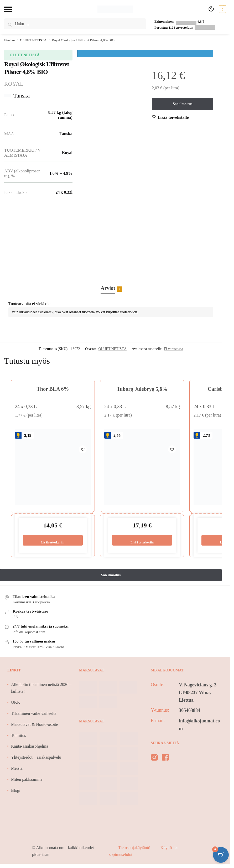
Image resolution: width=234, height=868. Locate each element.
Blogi (16, 791)
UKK (16, 703)
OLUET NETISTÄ (33, 40)
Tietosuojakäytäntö (135, 848)
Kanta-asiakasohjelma (30, 747)
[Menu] (12, 9)
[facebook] (165, 759)
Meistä (17, 769)
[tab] (111, 283)
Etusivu (9, 40)
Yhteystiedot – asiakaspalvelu (36, 758)
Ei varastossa (173, 349)
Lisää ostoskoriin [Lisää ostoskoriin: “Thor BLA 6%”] (53, 540)
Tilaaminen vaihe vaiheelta (34, 714)
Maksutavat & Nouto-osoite (35, 725)
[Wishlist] (173, 118)
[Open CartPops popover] (221, 855)
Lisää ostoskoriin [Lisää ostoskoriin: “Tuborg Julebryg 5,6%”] (142, 540)
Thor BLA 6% (53, 389)
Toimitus (19, 736)
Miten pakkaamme (27, 780)
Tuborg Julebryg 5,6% (142, 389)
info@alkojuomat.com (199, 725)
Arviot (108, 288)
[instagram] (154, 759)
